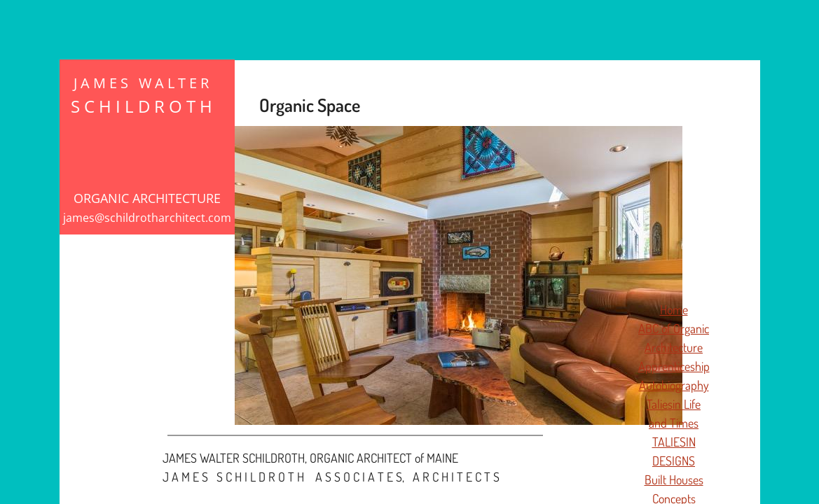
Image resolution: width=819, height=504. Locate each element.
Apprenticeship (674, 366)
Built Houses (674, 479)
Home (674, 309)
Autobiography (674, 385)
